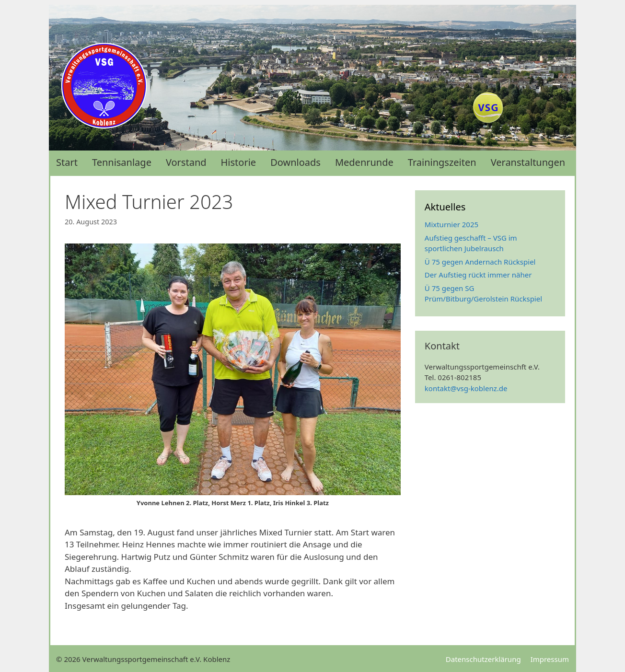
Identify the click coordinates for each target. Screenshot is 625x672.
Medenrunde (364, 162)
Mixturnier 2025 (451, 224)
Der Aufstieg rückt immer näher (478, 275)
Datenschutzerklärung (483, 659)
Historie (239, 162)
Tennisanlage (122, 162)
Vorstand (186, 162)
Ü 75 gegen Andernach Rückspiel (480, 262)
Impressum (550, 659)
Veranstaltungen (528, 162)
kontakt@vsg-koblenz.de (466, 388)
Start (67, 162)
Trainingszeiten (442, 162)
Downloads (295, 162)
